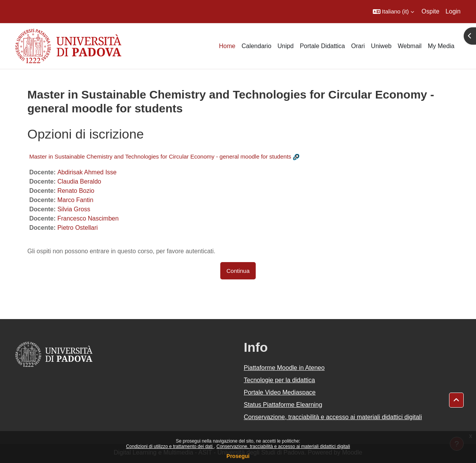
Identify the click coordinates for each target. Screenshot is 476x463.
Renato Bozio (76, 191)
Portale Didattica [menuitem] (322, 46)
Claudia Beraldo (79, 181)
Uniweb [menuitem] (381, 46)
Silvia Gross (74, 209)
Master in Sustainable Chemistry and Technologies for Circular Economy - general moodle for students (160, 156)
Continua (238, 271)
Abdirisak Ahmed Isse (87, 172)
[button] (393, 12)
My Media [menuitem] (441, 46)
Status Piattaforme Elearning (283, 405)
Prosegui (238, 456)
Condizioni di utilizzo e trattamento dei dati (170, 446)
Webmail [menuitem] (410, 46)
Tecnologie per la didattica (279, 380)
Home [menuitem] (227, 46)
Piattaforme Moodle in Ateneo (284, 368)
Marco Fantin (75, 200)
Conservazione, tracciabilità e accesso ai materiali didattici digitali (283, 446)
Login (453, 11)
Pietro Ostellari (78, 228)
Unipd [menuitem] (286, 46)
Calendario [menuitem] (256, 46)
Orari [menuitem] (358, 46)
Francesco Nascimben (88, 218)
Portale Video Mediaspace (280, 392)
